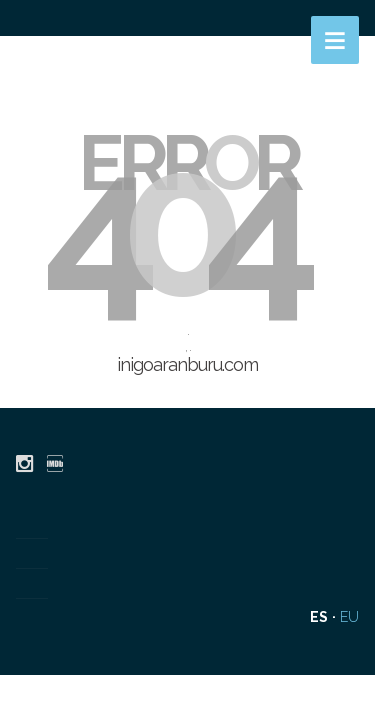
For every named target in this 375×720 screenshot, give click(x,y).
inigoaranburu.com (187, 364)
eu (349, 617)
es (319, 617)
